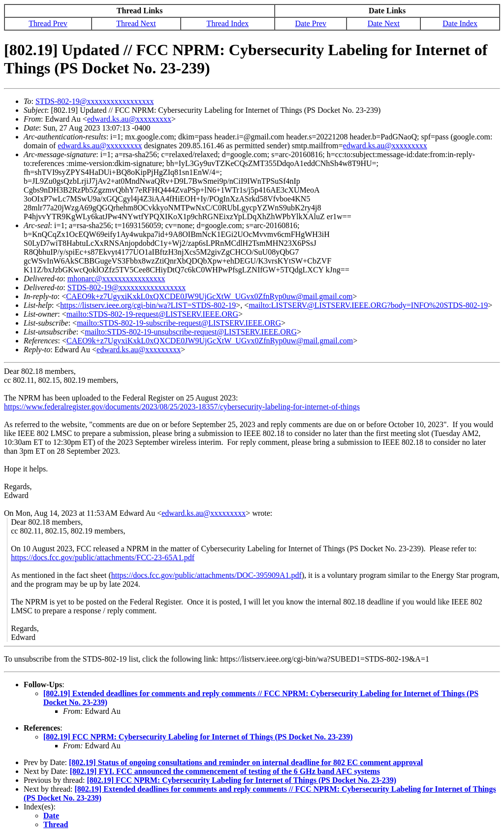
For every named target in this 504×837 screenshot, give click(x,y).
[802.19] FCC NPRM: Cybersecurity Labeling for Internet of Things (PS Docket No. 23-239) (198, 737)
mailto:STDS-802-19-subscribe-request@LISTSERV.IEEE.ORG (179, 323)
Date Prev (311, 23)
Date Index (460, 23)
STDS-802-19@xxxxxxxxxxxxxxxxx (95, 101)
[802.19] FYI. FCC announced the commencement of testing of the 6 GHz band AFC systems (225, 771)
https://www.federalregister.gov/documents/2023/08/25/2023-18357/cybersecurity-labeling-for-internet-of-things (182, 407)
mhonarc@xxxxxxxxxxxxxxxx (116, 279)
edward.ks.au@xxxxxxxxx (129, 119)
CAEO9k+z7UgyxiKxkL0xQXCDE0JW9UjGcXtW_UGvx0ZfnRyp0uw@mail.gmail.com (209, 296)
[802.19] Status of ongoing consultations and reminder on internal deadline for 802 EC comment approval (246, 762)
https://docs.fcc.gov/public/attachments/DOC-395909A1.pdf (206, 575)
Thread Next (136, 23)
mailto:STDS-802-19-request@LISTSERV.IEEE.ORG (152, 314)
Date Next (384, 23)
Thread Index (228, 23)
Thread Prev (48, 23)
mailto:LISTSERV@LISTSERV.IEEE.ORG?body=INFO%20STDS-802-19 (368, 305)
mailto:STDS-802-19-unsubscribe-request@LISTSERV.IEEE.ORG (191, 332)
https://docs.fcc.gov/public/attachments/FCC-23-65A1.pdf (103, 557)
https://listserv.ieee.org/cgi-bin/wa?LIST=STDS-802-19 (148, 305)
